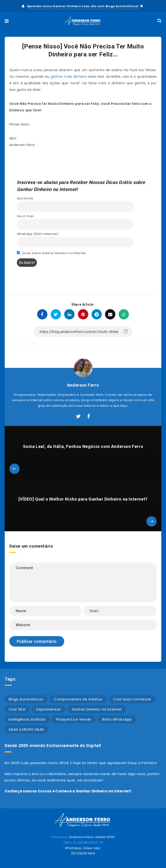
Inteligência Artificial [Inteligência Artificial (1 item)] (27, 719)
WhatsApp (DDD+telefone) (38, 234)
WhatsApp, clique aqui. (83, 848)
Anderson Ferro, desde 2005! (92, 837)
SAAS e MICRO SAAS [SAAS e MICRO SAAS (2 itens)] (26, 729)
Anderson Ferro (83, 385)
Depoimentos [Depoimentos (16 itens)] (48, 709)
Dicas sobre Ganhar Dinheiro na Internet (51, 253)
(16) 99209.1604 (83, 853)
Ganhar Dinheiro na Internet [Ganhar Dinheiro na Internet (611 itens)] (97, 709)
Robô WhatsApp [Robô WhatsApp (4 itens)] (117, 719)
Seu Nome (25, 198)
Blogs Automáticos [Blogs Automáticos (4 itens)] (26, 699)
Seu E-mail (25, 216)
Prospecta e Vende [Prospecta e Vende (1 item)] (74, 719)
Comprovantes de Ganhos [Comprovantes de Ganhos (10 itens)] (78, 699)
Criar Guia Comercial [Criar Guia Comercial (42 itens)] (132, 699)
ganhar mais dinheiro (69, 77)
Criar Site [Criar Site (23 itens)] (17, 709)
